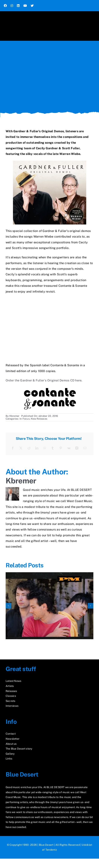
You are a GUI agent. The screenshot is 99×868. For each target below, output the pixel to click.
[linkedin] (18, 6)
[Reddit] (29, 448)
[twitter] (32, 6)
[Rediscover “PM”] (49, 574)
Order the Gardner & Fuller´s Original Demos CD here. (44, 380)
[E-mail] (85, 448)
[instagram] (12, 6)
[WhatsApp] (45, 448)
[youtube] (25, 6)
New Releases (39, 419)
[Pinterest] (61, 448)
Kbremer (14, 416)
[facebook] (5, 6)
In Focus (25, 419)
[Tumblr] (53, 448)
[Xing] (77, 448)
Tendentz (51, 850)
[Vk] (69, 448)
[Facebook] (13, 448)
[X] (21, 448)
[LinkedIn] (37, 448)
